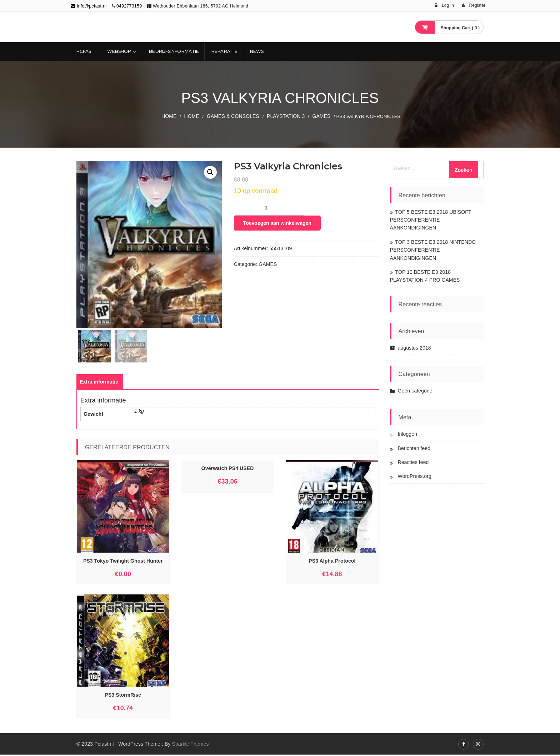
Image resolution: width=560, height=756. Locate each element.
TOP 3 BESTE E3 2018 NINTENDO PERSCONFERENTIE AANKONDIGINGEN (433, 250)
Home (169, 116)
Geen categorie (415, 391)
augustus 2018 (414, 348)
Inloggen (408, 434)
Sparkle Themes (190, 745)
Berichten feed (414, 448)
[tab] (99, 383)
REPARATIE (224, 51)
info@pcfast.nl (89, 6)
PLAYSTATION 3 (286, 116)
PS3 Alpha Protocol (332, 562)
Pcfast (86, 51)
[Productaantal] (269, 208)
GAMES (321, 116)
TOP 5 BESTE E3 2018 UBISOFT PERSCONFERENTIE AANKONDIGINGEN (431, 220)
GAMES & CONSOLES (233, 116)
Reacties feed (413, 462)
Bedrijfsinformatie (174, 51)
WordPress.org (415, 476)
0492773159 (129, 6)
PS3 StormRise (123, 696)
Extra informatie (99, 383)
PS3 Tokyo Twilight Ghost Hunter (123, 562)
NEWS (257, 51)
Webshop (119, 51)
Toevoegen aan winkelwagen (277, 223)
